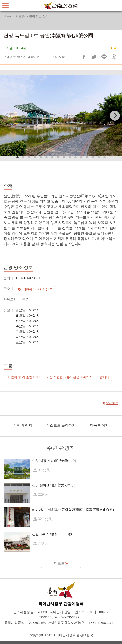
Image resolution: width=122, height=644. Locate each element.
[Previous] (7, 116)
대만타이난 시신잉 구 (38, 290)
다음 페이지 (99, 425)
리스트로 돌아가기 (61, 425)
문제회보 (114, 57)
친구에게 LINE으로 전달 (104, 57)
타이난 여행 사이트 (61, 6)
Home (7, 16)
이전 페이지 (23, 425)
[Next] (115, 116)
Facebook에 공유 (84, 57)
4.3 (116, 48)
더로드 (59, 563)
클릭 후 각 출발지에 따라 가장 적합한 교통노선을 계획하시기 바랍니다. (60, 377)
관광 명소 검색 (39, 16)
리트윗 (94, 57)
